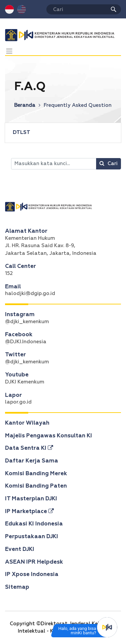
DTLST (22, 132)
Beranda (27, 105)
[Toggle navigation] (9, 51)
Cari (109, 163)
